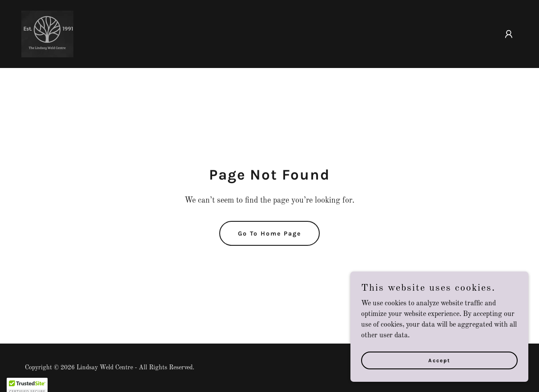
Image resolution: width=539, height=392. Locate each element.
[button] (509, 34)
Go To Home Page (269, 234)
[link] (47, 34)
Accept (439, 360)
